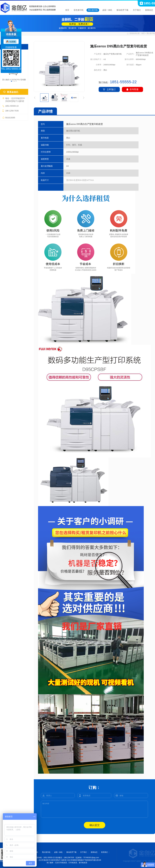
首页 (67, 10)
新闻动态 (149, 10)
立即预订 (109, 89)
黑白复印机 (93, 10)
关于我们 (137, 10)
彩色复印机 (79, 10)
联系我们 (105, 852)
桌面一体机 (107, 10)
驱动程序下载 (122, 10)
